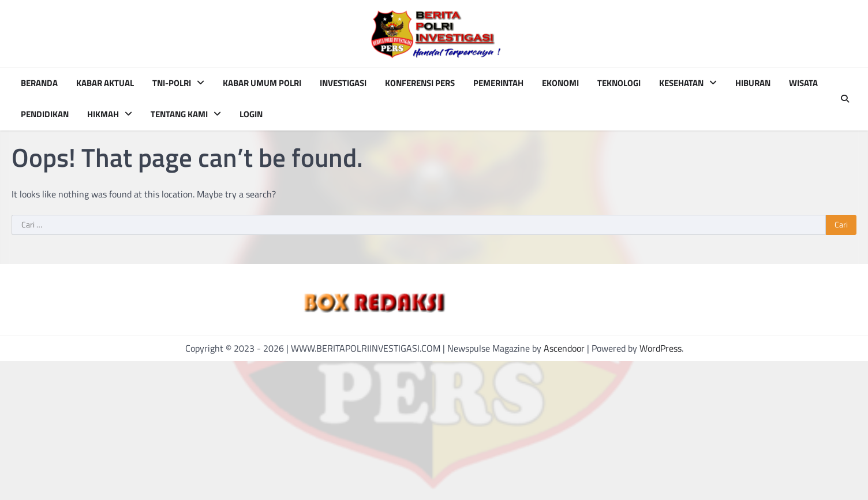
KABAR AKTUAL (105, 83)
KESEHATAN (681, 83)
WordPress (661, 348)
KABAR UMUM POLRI (262, 83)
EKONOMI (560, 83)
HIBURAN (753, 83)
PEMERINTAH (498, 83)
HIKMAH (103, 114)
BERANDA (39, 83)
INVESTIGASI (343, 83)
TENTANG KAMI (179, 114)
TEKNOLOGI (619, 83)
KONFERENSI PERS (420, 83)
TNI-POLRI (172, 83)
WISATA (803, 83)
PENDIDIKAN (45, 114)
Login (251, 114)
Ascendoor (564, 348)
